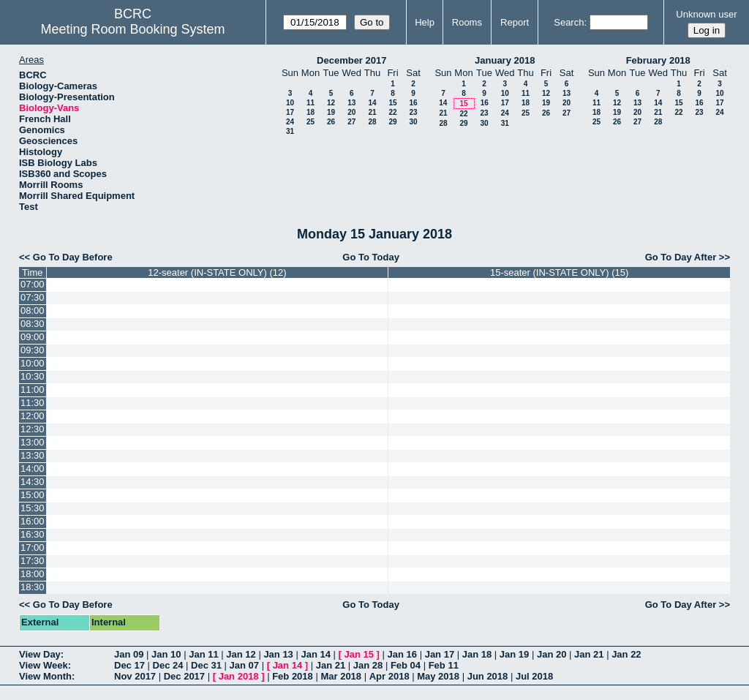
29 (392, 122)
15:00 (33, 495)
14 (372, 103)
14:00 (33, 468)
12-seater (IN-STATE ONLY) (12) (217, 272)
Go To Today (371, 257)
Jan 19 (514, 654)
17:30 (33, 561)
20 (351, 112)
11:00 (33, 389)
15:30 (33, 508)
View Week (44, 665)
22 (392, 112)
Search (569, 22)
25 (310, 122)
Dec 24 (168, 665)
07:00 (33, 284)
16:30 (33, 534)
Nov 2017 (135, 676)
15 (392, 103)
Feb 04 (406, 665)
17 (290, 112)
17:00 (33, 547)
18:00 (33, 574)
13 (351, 103)
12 (331, 103)
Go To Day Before (73, 257)
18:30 (33, 587)
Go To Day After (681, 257)
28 (372, 122)
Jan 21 (589, 654)
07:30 (33, 297)
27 (351, 122)
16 (413, 103)
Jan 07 (244, 665)
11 (310, 103)
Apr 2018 (389, 676)
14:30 (33, 482)
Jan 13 (278, 654)
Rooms (467, 22)
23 (413, 112)
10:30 (33, 376)
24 (290, 122)
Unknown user (706, 14)
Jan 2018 (239, 676)
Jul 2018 (534, 676)
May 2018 (438, 676)
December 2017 (351, 60)
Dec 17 (129, 665)
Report (515, 22)
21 (372, 112)
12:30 (33, 429)
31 (290, 131)
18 (310, 112)
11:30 (33, 403)
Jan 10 (166, 654)
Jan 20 (552, 654)
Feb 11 (444, 665)
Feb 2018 (293, 676)
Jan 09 (129, 654)
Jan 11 (203, 654)
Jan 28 (368, 665)
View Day (40, 654)
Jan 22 (626, 654)
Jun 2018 (488, 676)
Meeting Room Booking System (132, 29)
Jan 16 (402, 654)
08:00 (33, 311)
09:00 (33, 337)
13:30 (33, 455)
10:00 (33, 363)
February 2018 (658, 60)
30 (413, 122)
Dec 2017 (184, 676)
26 (331, 122)
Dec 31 (206, 665)
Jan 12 (241, 654)
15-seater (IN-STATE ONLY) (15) (559, 272)
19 (331, 112)
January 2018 (505, 60)
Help (425, 22)
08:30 (33, 324)
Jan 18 (477, 654)
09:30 (33, 350)
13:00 (33, 442)
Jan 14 (315, 654)
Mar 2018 (341, 676)
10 (290, 103)
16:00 (33, 521)
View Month (45, 676)
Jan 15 (359, 654)
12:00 (33, 416)
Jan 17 (440, 654)
